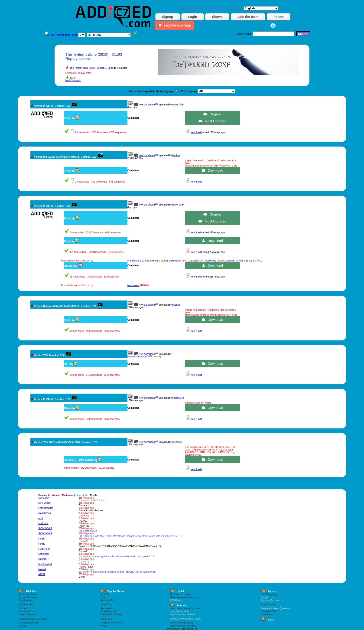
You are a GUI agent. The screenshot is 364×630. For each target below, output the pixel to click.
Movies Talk (267, 615)
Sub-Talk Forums (27, 612)
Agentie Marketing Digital (183, 626)
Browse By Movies (28, 597)
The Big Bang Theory (111, 615)
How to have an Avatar (182, 623)
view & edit (196, 132)
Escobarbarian (46, 508)
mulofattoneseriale (137, 357)
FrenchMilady (134, 261)
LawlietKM (174, 261)
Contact (23, 626)
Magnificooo (45, 513)
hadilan (176, 155)
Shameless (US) (109, 612)
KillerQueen (44, 503)
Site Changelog (269, 594)
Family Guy (106, 619)
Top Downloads (26, 605)
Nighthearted (45, 564)
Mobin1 (42, 569)
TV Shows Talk (269, 612)
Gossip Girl (106, 609)
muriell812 (44, 559)
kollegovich (178, 398)
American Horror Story (112, 623)
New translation (147, 105)
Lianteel (193, 261)
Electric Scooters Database (33, 619)
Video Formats (268, 605)
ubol (41, 518)
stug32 (42, 539)
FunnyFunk (44, 549)
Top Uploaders (26, 600)
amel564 (231, 261)
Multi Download (73, 80)
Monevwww (133, 285)
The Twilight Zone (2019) (82, 68)
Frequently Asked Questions (184, 597)
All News (23, 609)
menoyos (177, 442)
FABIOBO (155, 261)
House (104, 626)
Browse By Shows (28, 594)
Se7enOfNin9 (45, 528)
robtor (175, 105)
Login (192, 17)
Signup (167, 17)
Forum (279, 17)
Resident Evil (107, 600)
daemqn (248, 261)
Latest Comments (28, 615)
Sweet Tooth (107, 605)
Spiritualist (44, 554)
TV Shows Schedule (180, 594)
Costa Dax (44, 498)
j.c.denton (43, 523)
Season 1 (101, 68)
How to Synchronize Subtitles (185, 609)
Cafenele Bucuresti (28, 623)
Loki (103, 597)
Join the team (248, 17)
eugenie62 (211, 261)
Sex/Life (105, 594)
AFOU (42, 574)
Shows (217, 17)
